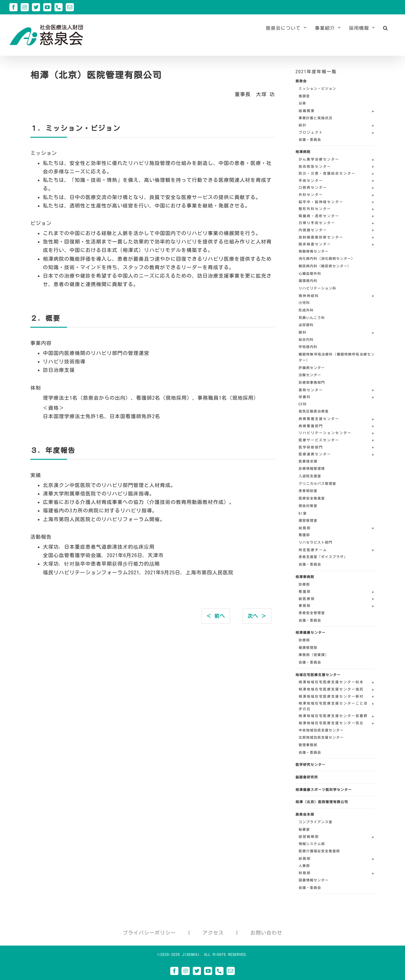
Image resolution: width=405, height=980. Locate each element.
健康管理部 (308, 647)
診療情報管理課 (312, 468)
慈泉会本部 (305, 814)
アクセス (213, 933)
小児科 (304, 303)
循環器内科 (308, 281)
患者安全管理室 (312, 613)
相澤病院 (303, 152)
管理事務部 (308, 745)
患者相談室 (308, 491)
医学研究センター (310, 765)
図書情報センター (314, 880)
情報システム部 (312, 844)
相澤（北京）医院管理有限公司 (322, 802)
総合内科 (306, 339)
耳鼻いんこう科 (312, 318)
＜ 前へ (216, 616)
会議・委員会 (310, 139)
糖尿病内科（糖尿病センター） (325, 266)
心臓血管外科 (310, 273)
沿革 (302, 103)
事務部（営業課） (314, 655)
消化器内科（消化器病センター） (327, 258)
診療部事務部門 (312, 382)
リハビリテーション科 (317, 288)
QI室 (303, 513)
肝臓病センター (312, 368)
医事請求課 (308, 461)
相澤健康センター (310, 632)
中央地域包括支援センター (321, 730)
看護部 (304, 535)
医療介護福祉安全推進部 (319, 851)
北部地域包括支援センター (321, 737)
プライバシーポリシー (149, 933)
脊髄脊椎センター (314, 251)
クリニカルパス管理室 (317, 483)
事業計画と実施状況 (315, 118)
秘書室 (304, 829)
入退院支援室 (310, 476)
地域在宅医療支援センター (318, 675)
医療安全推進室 (312, 498)
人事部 (304, 866)
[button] (385, 28)
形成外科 (306, 310)
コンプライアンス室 (315, 822)
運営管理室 (308, 520)
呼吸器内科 (308, 347)
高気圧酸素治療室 (314, 411)
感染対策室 (308, 506)
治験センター (310, 375)
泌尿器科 (306, 325)
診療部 (304, 584)
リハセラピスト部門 (315, 542)
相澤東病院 (305, 577)
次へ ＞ (257, 616)
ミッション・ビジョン (317, 88)
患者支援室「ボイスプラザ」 (323, 557)
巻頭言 (304, 96)
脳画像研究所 (307, 777)
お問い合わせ (266, 933)
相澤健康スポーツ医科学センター (324, 790)
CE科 (303, 404)
